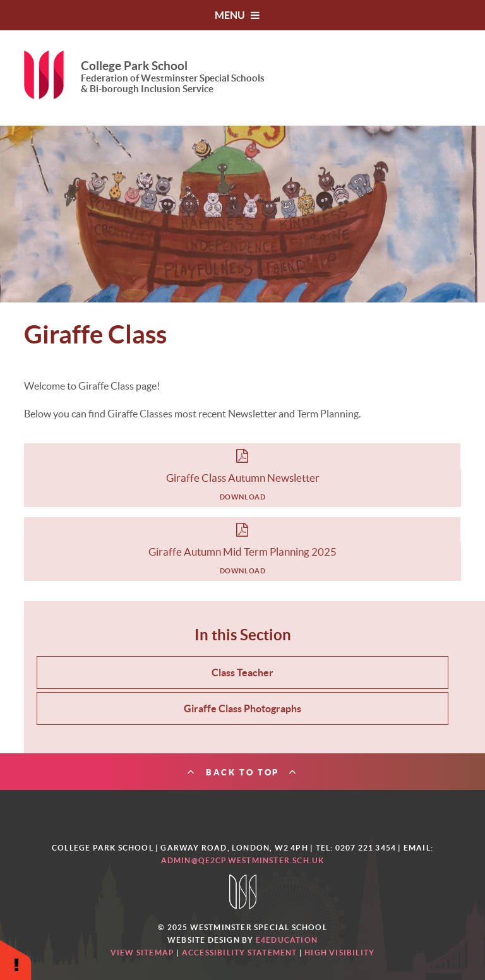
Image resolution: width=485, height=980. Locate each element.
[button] (16, 959)
